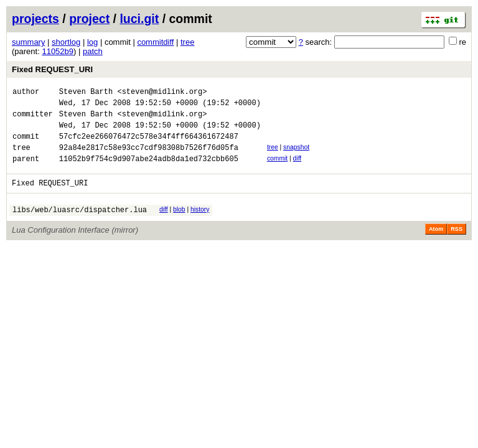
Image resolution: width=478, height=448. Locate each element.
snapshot (296, 156)
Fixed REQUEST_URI (52, 69)
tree (187, 42)
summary (28, 42)
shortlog (66, 42)
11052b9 (58, 51)
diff (298, 170)
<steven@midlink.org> (162, 93)
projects (35, 19)
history (200, 224)
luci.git (139, 19)
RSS (457, 246)
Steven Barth (86, 93)
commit (277, 170)
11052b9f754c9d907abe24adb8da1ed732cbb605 (149, 171)
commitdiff (155, 42)
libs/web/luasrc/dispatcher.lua (80, 226)
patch (93, 51)
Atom (436, 246)
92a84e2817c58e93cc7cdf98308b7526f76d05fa (149, 158)
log (92, 42)
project (89, 19)
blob (179, 224)
